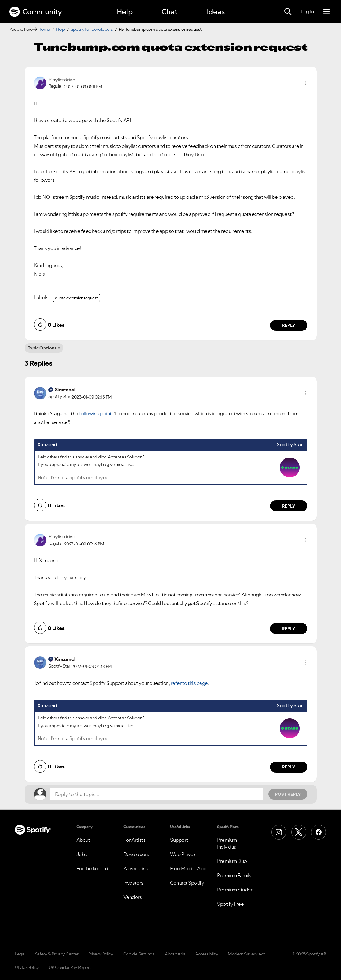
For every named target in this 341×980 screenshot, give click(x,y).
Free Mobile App (188, 868)
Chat (169, 12)
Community (35, 12)
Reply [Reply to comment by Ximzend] (289, 506)
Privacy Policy (101, 954)
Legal (20, 954)
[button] (306, 83)
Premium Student (236, 890)
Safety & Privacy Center (57, 954)
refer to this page (189, 683)
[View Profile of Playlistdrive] (62, 80)
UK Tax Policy (27, 967)
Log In (307, 11)
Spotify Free (230, 904)
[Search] (288, 12)
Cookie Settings (139, 954)
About (83, 840)
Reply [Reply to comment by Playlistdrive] (289, 325)
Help (125, 12)
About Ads (175, 954)
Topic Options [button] (42, 348)
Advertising (136, 868)
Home (44, 29)
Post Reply (288, 794)
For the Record (92, 868)
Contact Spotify (187, 883)
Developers (136, 854)
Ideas (215, 12)
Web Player (183, 854)
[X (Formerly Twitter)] (299, 832)
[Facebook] (319, 832)
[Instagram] (279, 832)
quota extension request (76, 298)
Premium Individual (227, 843)
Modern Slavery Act (246, 954)
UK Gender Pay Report (70, 967)
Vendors (133, 897)
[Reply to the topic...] (157, 794)
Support (179, 840)
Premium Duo (232, 861)
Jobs (82, 854)
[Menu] (327, 12)
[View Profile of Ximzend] (65, 390)
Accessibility (207, 954)
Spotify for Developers (92, 29)
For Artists (135, 840)
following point (95, 413)
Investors (134, 883)
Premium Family (234, 875)
